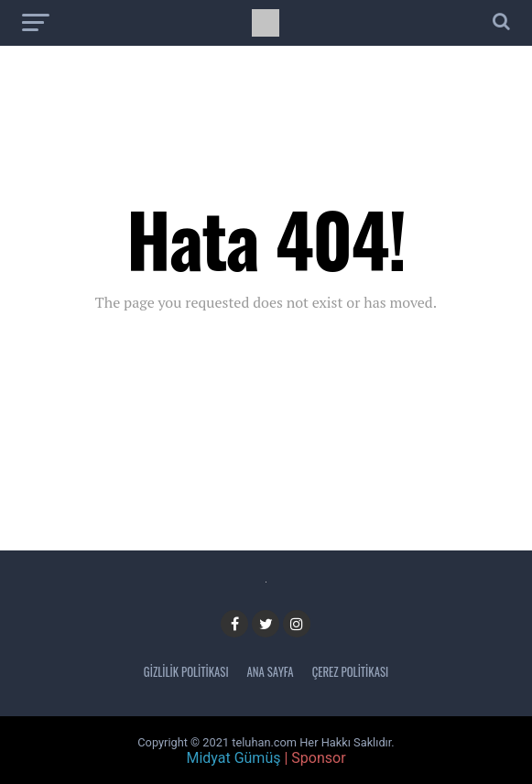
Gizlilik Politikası (186, 672)
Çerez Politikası (351, 672)
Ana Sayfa (271, 672)
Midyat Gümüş (233, 758)
